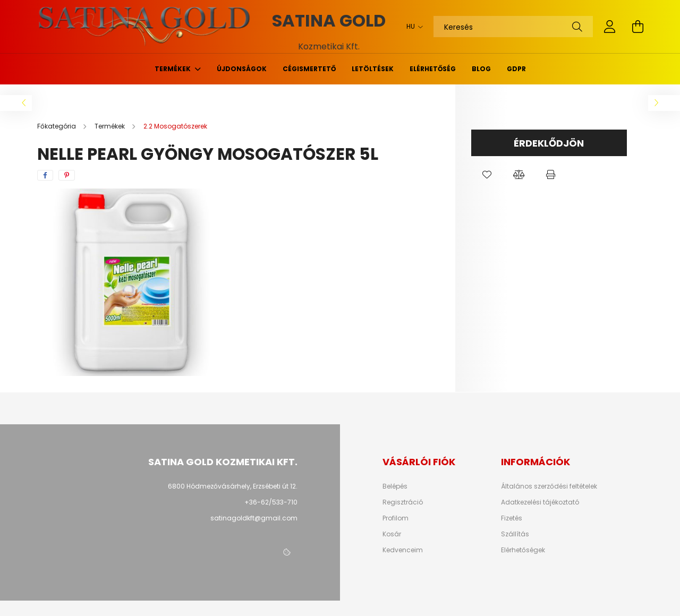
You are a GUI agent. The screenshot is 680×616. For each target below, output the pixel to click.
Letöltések (373, 69)
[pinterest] (67, 175)
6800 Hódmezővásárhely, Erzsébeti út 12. (233, 486)
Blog (481, 69)
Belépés (395, 486)
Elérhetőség (433, 69)
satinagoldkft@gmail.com (254, 518)
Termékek (173, 69)
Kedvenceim (403, 550)
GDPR (516, 69)
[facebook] (45, 175)
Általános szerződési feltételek (549, 486)
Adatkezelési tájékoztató (540, 502)
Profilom (396, 518)
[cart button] (637, 27)
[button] (487, 175)
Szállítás (515, 534)
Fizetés (512, 518)
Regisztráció (403, 502)
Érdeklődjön (549, 143)
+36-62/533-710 (271, 502)
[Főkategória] (57, 126)
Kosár (392, 534)
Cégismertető (309, 69)
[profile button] (610, 27)
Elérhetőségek (523, 550)
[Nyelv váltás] (412, 27)
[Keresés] (513, 27)
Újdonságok (242, 69)
